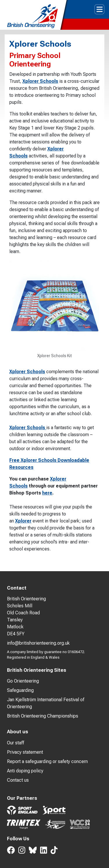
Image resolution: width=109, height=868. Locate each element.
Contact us (18, 780)
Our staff (16, 743)
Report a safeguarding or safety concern (47, 761)
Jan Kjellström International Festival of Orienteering (46, 703)
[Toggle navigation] (99, 9)
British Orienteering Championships (43, 716)
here (47, 493)
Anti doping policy (25, 771)
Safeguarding (20, 690)
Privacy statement (25, 752)
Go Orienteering (23, 681)
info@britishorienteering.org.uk (38, 643)
